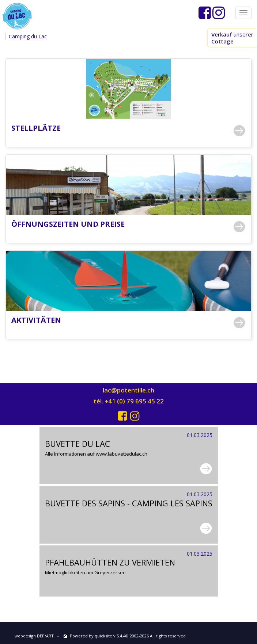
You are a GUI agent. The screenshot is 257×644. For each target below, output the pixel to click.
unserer (232, 38)
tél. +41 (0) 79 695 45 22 (129, 401)
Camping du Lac (28, 36)
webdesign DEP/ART (34, 636)
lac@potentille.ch (128, 390)
